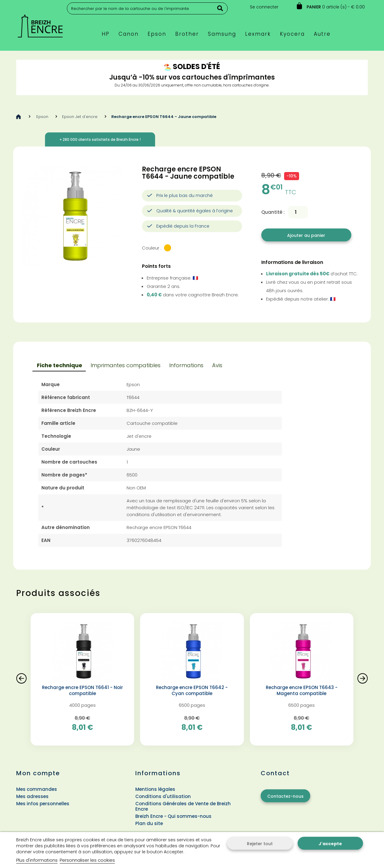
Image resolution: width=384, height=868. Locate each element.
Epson (42, 117)
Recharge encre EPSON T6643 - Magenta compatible (302, 691)
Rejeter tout (260, 844)
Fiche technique (60, 365)
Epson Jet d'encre (80, 117)
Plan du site (149, 823)
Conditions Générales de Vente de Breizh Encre (183, 806)
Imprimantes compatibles (126, 365)
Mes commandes (37, 789)
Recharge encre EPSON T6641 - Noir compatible (82, 691)
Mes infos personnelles (43, 804)
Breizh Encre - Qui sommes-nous (173, 816)
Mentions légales (155, 789)
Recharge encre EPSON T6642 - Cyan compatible (192, 691)
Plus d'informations (37, 860)
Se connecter (264, 7)
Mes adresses (32, 796)
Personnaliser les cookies (87, 860)
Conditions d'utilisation (163, 796)
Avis (217, 365)
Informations (186, 365)
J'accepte (330, 844)
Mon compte (38, 773)
